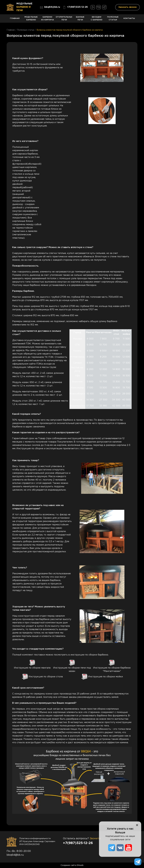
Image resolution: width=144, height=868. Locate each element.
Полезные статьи (113, 19)
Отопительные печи (64, 19)
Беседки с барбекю (96, 19)
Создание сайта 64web (72, 865)
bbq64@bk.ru (50, 7)
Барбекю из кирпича (48, 19)
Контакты (129, 20)
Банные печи (80, 19)
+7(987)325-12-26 (75, 7)
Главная (15, 20)
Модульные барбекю (31, 19)
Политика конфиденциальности (35, 839)
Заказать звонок (128, 7)
